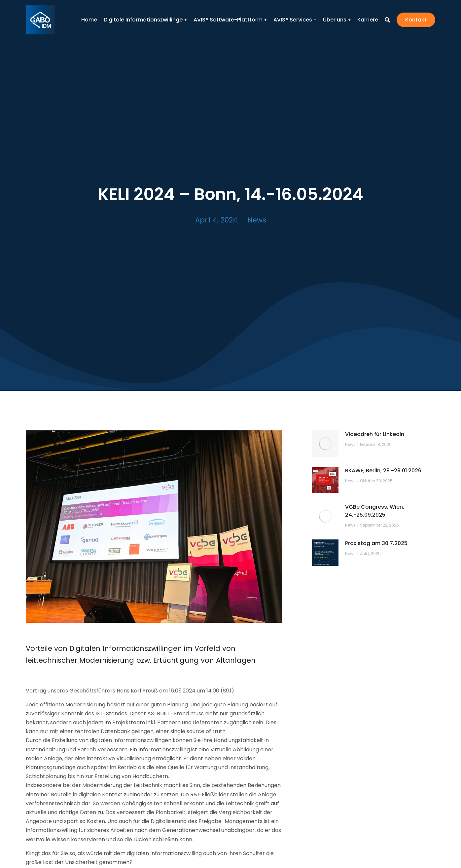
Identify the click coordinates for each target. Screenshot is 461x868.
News (257, 220)
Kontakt (416, 20)
